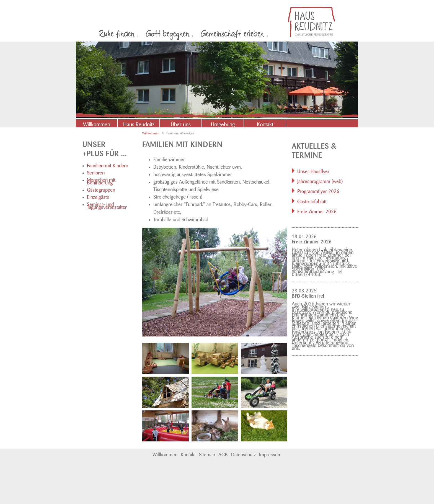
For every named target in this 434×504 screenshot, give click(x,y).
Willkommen (97, 124)
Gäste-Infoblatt (312, 201)
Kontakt (265, 124)
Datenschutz (243, 454)
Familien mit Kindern (108, 165)
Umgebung (223, 124)
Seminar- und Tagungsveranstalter (107, 205)
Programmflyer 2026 (318, 191)
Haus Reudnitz (139, 124)
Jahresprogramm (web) (320, 181)
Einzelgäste (98, 196)
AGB (223, 454)
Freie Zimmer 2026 (317, 211)
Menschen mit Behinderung (101, 181)
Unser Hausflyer (313, 171)
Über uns (181, 124)
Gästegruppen (101, 189)
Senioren (96, 172)
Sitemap (207, 454)
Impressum (270, 454)
